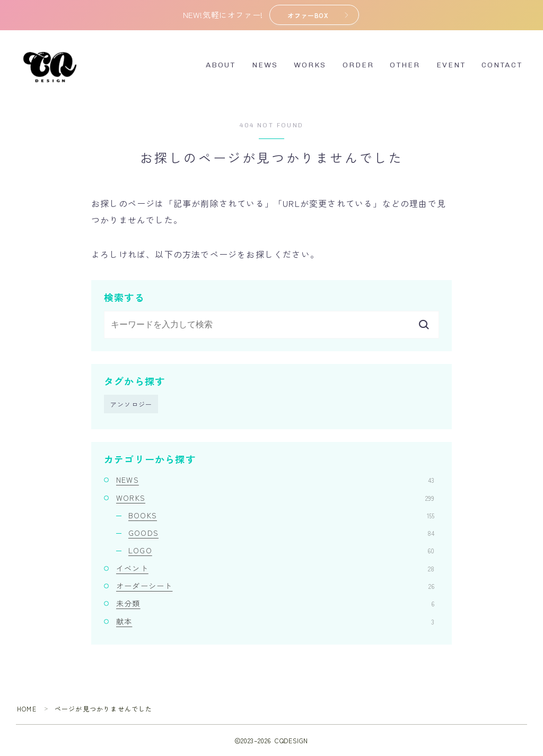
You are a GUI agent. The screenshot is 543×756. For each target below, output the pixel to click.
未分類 (275, 604)
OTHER (405, 66)
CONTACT (502, 66)
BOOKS (281, 515)
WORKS (310, 66)
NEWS (265, 66)
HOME (27, 709)
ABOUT (221, 66)
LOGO (281, 551)
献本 (275, 621)
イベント (275, 568)
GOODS (281, 533)
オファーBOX (308, 15)
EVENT (451, 66)
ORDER (358, 66)
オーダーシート (275, 586)
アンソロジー (131, 404)
